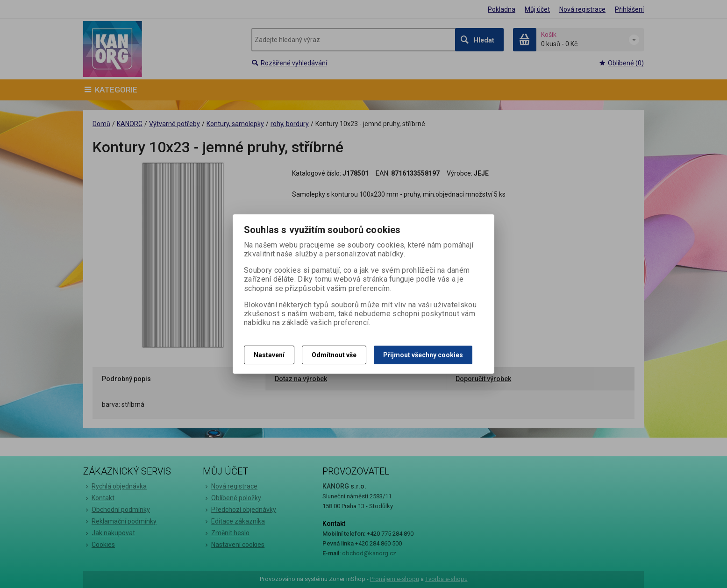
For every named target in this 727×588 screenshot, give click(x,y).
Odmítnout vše (334, 355)
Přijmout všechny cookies (423, 355)
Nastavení (269, 355)
